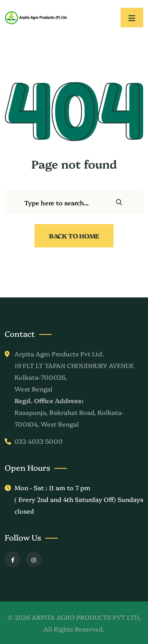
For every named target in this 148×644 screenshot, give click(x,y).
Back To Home (74, 236)
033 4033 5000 (39, 441)
